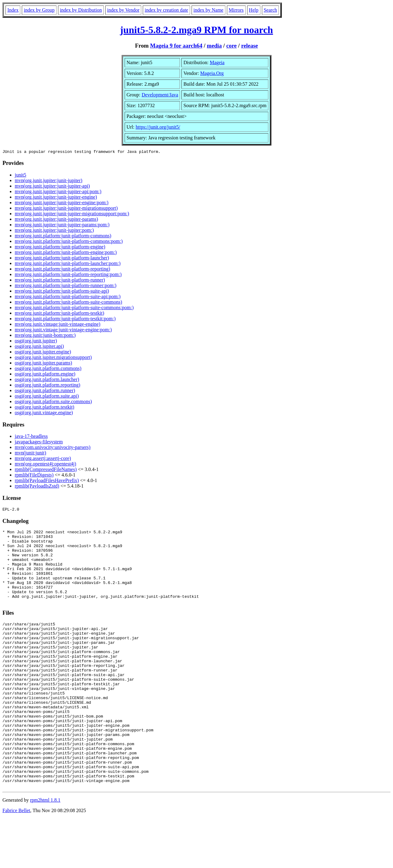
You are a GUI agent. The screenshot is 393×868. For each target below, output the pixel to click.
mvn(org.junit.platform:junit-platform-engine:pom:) (66, 253)
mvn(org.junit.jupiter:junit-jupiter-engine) (56, 198)
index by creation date (166, 10)
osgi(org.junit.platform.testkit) (45, 408)
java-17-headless (31, 437)
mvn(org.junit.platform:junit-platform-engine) (60, 248)
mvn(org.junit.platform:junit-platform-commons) (63, 237)
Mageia (217, 62)
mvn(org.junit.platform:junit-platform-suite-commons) (68, 303)
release (249, 46)
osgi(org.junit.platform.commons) (48, 369)
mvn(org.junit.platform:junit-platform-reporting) (62, 270)
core (232, 46)
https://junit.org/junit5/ (158, 127)
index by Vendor (123, 10)
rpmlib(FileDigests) (34, 476)
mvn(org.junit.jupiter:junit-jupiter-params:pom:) (62, 226)
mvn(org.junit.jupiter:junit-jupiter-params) (56, 220)
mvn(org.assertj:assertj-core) (43, 459)
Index (13, 10)
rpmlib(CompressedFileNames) (46, 470)
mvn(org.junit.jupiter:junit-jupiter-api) (52, 187)
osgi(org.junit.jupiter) (36, 342)
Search (270, 10)
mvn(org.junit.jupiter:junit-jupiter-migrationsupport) (66, 209)
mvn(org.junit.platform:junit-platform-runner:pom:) (66, 286)
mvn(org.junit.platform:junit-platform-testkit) (59, 314)
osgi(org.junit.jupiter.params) (43, 364)
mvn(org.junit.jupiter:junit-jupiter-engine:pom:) (62, 203)
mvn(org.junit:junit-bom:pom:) (45, 336)
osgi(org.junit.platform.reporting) (47, 386)
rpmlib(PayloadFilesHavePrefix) (47, 481)
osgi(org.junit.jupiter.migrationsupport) (53, 358)
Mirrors (236, 10)
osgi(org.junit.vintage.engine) (44, 413)
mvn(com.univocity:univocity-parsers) (53, 448)
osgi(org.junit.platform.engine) (45, 375)
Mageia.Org (212, 73)
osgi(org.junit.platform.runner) (45, 391)
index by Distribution (81, 10)
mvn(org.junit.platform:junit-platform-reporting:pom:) (68, 275)
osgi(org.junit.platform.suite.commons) (53, 402)
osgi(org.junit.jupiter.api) (39, 347)
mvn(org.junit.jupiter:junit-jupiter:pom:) (54, 231)
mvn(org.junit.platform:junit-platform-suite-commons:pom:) (74, 308)
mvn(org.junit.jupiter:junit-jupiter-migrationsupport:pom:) (72, 214)
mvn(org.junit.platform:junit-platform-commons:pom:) (69, 242)
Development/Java (160, 95)
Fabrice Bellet (16, 860)
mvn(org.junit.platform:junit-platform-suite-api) (62, 292)
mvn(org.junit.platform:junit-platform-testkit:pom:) (65, 319)
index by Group (39, 10)
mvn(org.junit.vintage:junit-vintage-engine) (58, 325)
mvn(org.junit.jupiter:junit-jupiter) (49, 181)
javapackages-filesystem (39, 443)
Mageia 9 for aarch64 (176, 46)
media (214, 46)
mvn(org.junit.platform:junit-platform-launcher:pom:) (68, 264)
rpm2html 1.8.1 (45, 850)
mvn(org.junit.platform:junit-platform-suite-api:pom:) (68, 297)
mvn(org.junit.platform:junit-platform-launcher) (62, 259)
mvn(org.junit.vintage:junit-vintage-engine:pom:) (63, 331)
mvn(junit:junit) (30, 454)
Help (254, 10)
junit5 (20, 176)
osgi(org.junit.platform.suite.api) (47, 397)
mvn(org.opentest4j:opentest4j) (45, 465)
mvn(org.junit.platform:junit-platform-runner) (60, 281)
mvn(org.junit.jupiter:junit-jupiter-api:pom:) (58, 192)
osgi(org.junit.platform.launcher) (47, 380)
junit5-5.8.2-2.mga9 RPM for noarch (196, 30)
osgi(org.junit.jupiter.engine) (43, 353)
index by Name (208, 10)
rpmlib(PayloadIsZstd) (37, 487)
